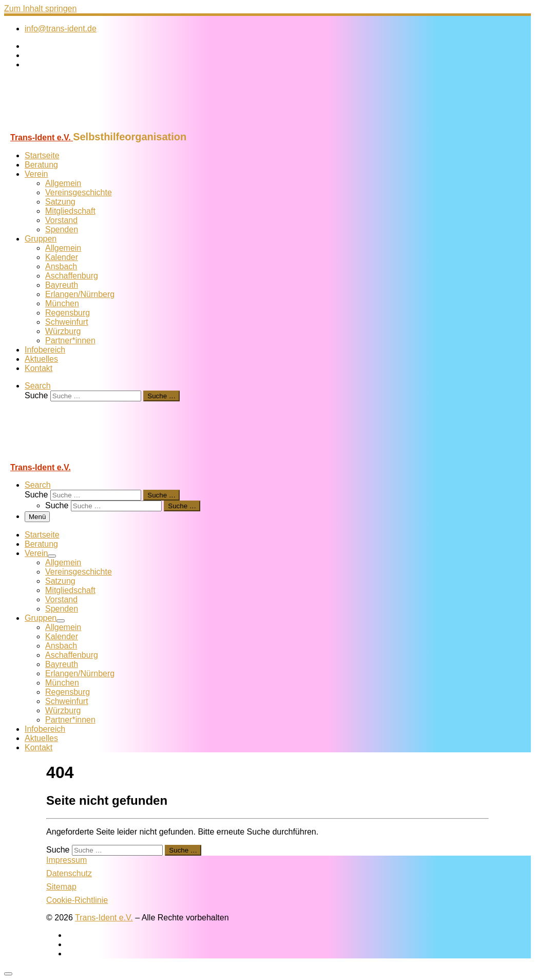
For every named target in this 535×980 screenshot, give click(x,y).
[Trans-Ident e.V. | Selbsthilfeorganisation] (68, 126)
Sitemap (61, 887)
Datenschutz (69, 873)
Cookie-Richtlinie (77, 900)
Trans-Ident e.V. (104, 918)
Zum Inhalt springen (40, 8)
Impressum (66, 860)
